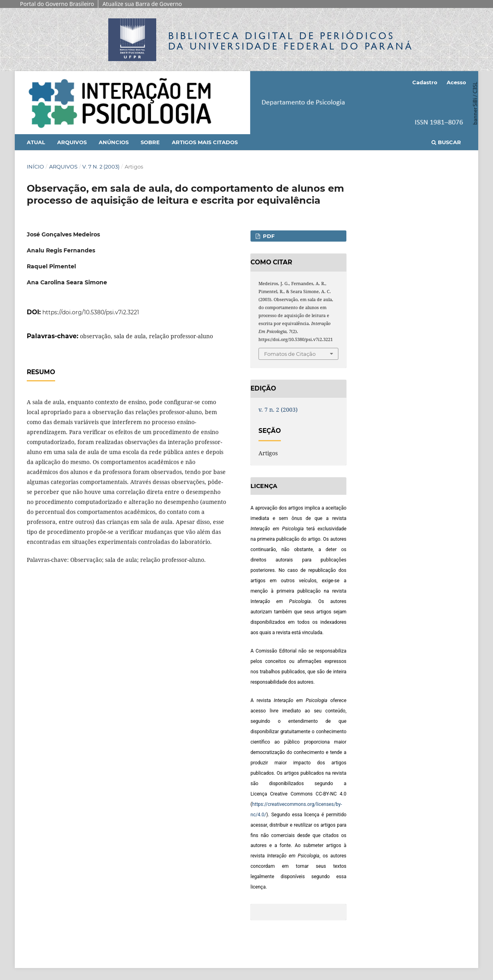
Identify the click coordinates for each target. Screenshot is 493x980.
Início (35, 167)
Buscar (446, 142)
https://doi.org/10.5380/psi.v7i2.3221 (91, 312)
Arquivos (72, 142)
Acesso (456, 82)
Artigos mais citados (205, 142)
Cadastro (425, 82)
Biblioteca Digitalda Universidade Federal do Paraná (291, 41)
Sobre (150, 142)
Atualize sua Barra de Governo (142, 4)
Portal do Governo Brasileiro (57, 4)
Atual (36, 142)
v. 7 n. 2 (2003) (101, 167)
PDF (268, 236)
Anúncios (114, 142)
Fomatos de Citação (290, 354)
